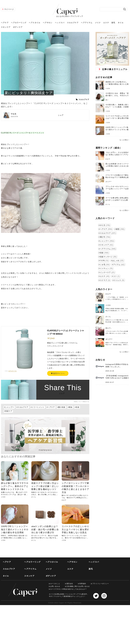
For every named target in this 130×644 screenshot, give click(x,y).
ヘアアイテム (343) (108, 249)
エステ (106, 23)
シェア (61, 115)
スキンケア (6, 27)
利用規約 (83, 584)
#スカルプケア (22, 407)
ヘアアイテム (87, 23)
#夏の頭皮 (61, 407)
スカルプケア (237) (108, 233)
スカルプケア (73, 23)
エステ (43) (105, 276)
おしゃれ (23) (118, 260)
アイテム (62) (119, 264)
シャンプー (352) (107, 241)
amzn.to (13, 371)
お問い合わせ (55, 586)
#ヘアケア (51, 407)
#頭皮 (77, 407)
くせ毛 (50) (105, 264)
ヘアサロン (48, 23)
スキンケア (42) (107, 245)
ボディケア (18, 27)
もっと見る (124, 140)
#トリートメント (38, 407)
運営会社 (70, 584)
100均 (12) (104, 260)
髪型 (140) (120, 229)
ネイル (121, 23)
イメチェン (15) (106, 268)
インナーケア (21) (107, 272)
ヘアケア (5, 23)
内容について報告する (82, 402)
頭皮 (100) (104, 253)
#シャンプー (9, 407)
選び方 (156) (105, 237)
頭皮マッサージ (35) (108, 257)
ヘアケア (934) (106, 229)
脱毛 (113, 23)
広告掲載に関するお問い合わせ (78, 586)
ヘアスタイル (35, 23)
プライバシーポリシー (101, 584)
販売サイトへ (58, 373)
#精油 (70, 407)
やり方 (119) (105, 225)
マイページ (9, 9)
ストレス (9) (119, 280)
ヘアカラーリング (19, 23)
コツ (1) (116, 276)
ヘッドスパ (60, 23)
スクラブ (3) (105, 280)
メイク (98, 23)
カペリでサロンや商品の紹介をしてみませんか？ (68, 589)
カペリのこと (55, 584)
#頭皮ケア (8, 411)
